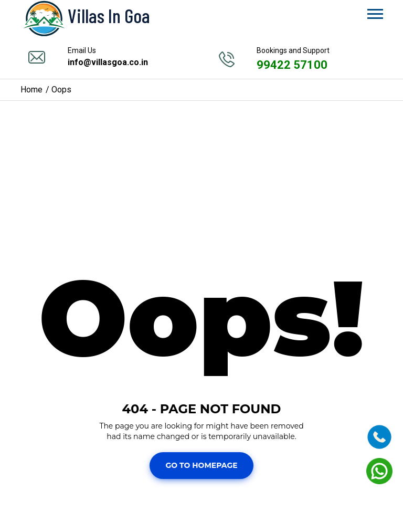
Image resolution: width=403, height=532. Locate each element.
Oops (61, 90)
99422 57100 (292, 65)
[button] (374, 12)
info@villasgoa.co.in (108, 62)
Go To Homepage (201, 465)
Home (31, 90)
